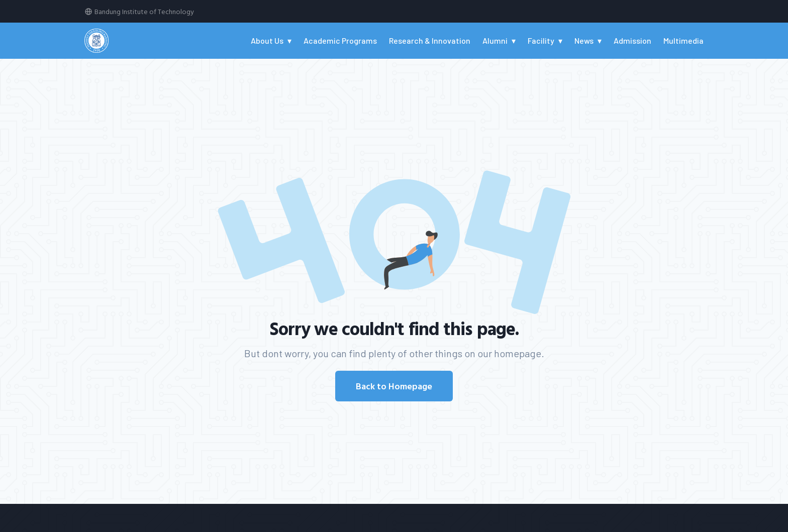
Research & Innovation (430, 40)
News (584, 40)
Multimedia (683, 40)
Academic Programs (340, 40)
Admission (632, 40)
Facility (541, 40)
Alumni (495, 40)
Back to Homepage (394, 386)
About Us (267, 40)
